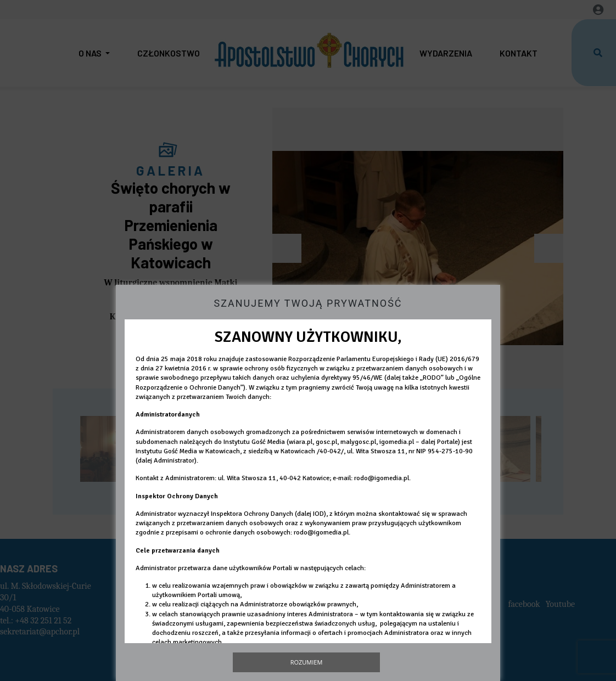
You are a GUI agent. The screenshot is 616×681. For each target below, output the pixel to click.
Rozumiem (307, 662)
